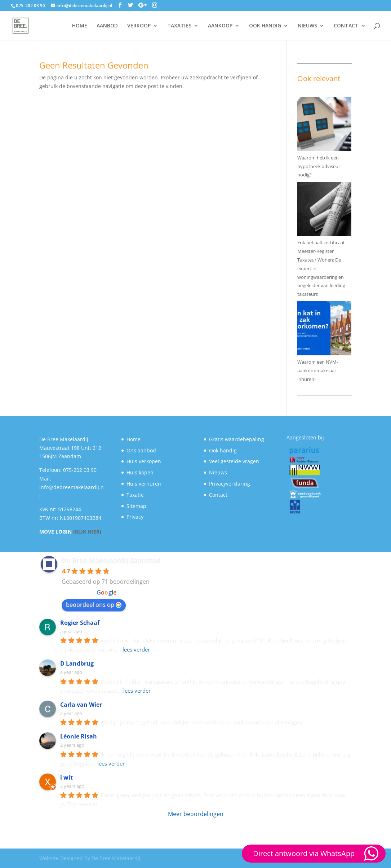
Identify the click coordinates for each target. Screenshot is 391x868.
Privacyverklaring (230, 484)
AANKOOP (220, 26)
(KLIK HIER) (87, 532)
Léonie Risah (79, 736)
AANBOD (107, 26)
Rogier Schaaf (80, 623)
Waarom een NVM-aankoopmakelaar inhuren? (318, 371)
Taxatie (135, 495)
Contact (218, 495)
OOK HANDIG (265, 26)
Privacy (135, 517)
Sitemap (136, 506)
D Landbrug (77, 663)
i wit (66, 777)
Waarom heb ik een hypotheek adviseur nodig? (319, 166)
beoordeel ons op (94, 605)
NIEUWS (307, 26)
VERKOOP (139, 26)
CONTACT (346, 26)
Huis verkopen (144, 461)
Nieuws (218, 472)
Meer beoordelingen (196, 814)
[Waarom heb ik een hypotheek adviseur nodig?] (324, 125)
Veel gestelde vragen (234, 461)
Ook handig (223, 450)
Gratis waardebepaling (237, 439)
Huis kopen (140, 472)
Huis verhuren (144, 484)
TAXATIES (179, 26)
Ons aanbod (141, 450)
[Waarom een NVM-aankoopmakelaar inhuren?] (324, 330)
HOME (80, 26)
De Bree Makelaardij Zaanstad (111, 560)
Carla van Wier (81, 705)
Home (134, 439)
